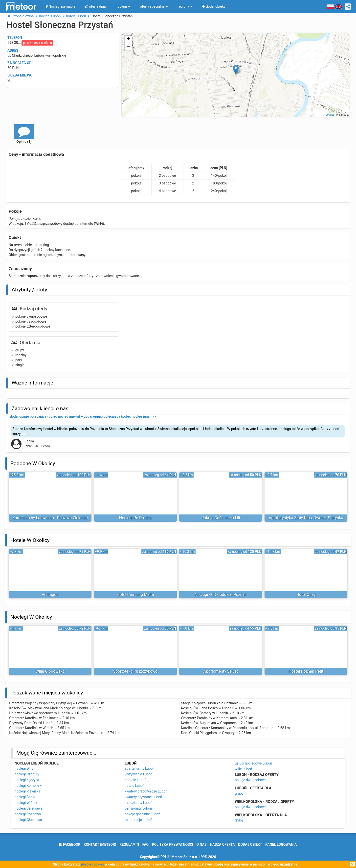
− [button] (128, 47)
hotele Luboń (135, 786)
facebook (70, 844)
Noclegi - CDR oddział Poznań (221, 595)
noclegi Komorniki (28, 786)
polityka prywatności (173, 844)
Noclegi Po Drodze (135, 518)
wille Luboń (244, 769)
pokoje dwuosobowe (251, 780)
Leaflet (330, 115)
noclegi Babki (25, 797)
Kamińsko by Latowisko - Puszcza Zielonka (50, 518)
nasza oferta (222, 844)
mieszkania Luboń (139, 803)
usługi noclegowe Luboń (254, 763)
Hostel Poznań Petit (306, 671)
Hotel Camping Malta (135, 595)
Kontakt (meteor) (100, 844)
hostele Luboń (135, 780)
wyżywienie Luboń (139, 774)
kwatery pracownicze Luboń (146, 791)
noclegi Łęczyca (27, 780)
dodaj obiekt (250, 844)
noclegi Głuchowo (28, 820)
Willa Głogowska (50, 671)
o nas (202, 844)
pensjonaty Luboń (138, 808)
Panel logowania (281, 844)
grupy (239, 793)
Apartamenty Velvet (221, 671)
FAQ (145, 844)
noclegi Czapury (27, 774)
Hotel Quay (306, 595)
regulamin (129, 844)
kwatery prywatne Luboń (143, 797)
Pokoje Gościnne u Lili (221, 518)
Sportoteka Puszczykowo (135, 671)
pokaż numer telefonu (37, 43)
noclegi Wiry (24, 768)
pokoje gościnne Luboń (142, 814)
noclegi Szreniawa (29, 808)
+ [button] (128, 39)
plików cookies (92, 864)
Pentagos (50, 595)
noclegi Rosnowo (28, 814)
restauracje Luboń (138, 820)
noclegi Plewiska (27, 791)
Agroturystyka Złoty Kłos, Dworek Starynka (306, 518)
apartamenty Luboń (140, 768)
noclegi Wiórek (26, 803)
